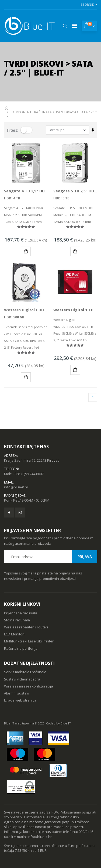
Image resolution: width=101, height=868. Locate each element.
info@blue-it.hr (16, 487)
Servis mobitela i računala (25, 672)
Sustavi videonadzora (22, 679)
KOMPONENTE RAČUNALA (31, 112)
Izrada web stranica (20, 700)
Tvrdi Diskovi (66, 112)
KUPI (27, 252)
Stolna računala (17, 620)
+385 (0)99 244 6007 (28, 474)
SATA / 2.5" (88, 112)
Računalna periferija (21, 648)
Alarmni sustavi (17, 693)
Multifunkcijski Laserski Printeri (29, 641)
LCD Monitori (14, 634)
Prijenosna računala (21, 613)
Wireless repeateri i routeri (26, 627)
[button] (65, 26)
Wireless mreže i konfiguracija (29, 686)
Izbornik (87, 4)
